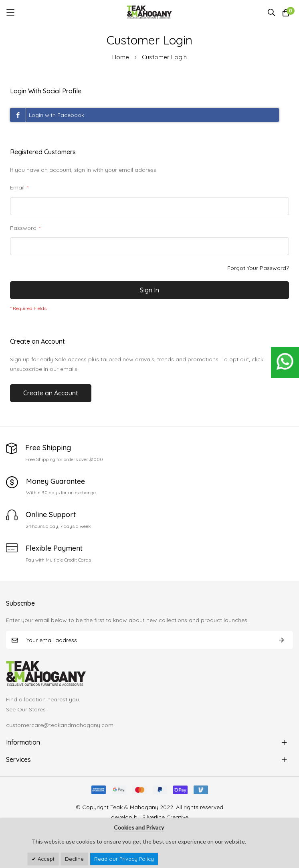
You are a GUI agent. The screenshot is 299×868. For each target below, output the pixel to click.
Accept (45, 859)
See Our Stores (26, 709)
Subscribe (281, 640)
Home (121, 57)
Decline (74, 859)
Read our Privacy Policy (124, 859)
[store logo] (150, 12)
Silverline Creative (165, 817)
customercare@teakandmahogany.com (60, 725)
